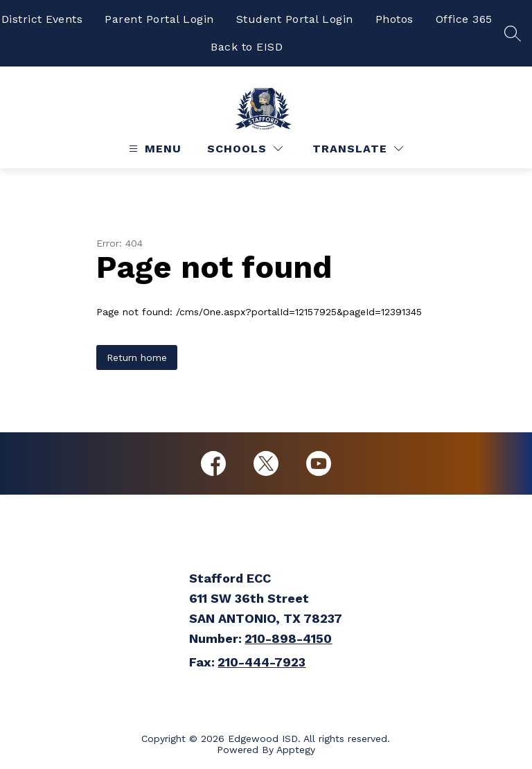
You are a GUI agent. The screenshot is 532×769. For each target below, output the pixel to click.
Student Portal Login (295, 19)
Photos (394, 19)
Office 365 (464, 19)
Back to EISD (247, 47)
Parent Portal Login (159, 19)
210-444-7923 (261, 662)
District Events (42, 19)
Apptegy (296, 750)
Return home (137, 357)
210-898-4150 (288, 638)
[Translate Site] (358, 149)
